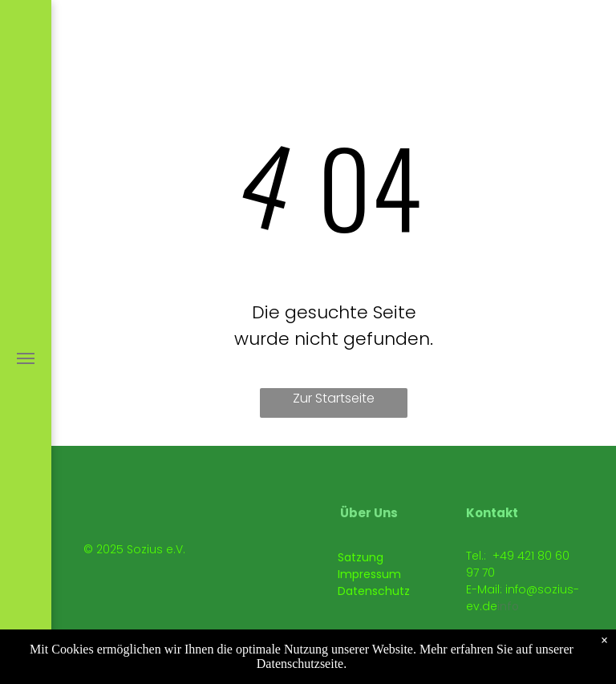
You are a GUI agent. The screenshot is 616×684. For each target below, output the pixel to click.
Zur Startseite (334, 398)
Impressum (369, 574)
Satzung (361, 557)
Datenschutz (374, 591)
